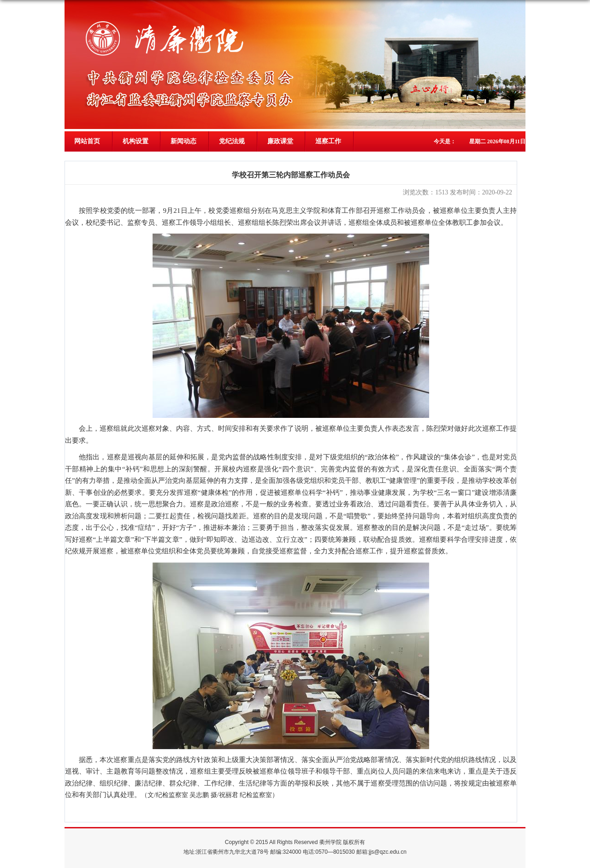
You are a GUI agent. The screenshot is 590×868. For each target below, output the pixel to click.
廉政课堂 (280, 141)
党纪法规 (232, 141)
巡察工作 (328, 141)
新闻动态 (183, 141)
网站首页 (87, 141)
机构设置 (136, 141)
